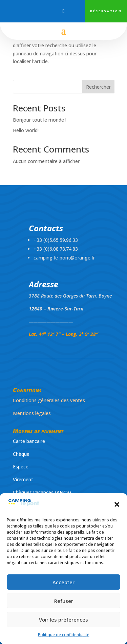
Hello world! (26, 130)
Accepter (63, 582)
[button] (117, 504)
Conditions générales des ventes (49, 400)
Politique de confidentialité (64, 635)
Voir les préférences (63, 620)
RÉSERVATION (106, 11)
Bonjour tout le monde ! (40, 120)
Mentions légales (32, 413)
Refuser (64, 601)
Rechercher (98, 87)
